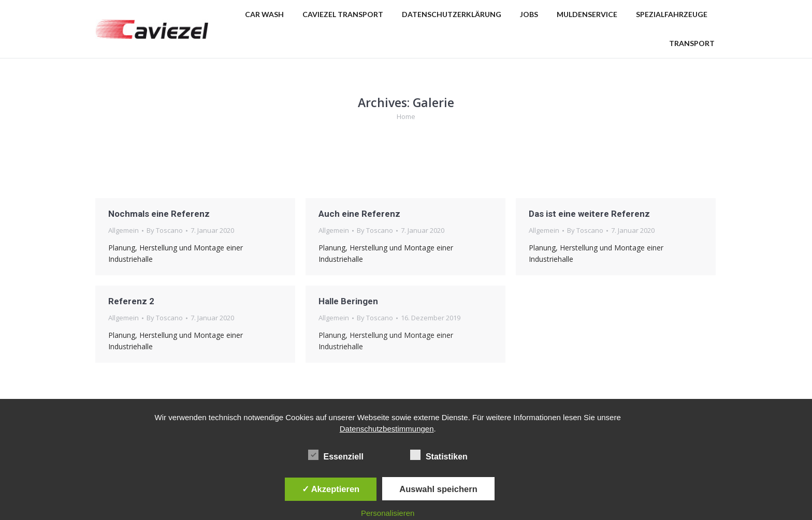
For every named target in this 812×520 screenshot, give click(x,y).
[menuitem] (264, 14)
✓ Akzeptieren (331, 489)
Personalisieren (388, 513)
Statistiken (439, 455)
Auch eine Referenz (359, 214)
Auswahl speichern (438, 489)
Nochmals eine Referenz (159, 214)
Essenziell (336, 455)
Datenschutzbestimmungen (387, 429)
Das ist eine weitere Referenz (589, 214)
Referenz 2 (131, 301)
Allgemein (124, 230)
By (165, 230)
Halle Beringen (348, 301)
